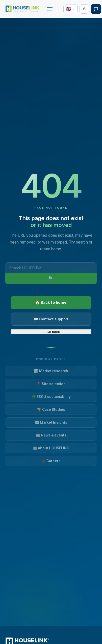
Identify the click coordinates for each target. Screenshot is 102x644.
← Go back (51, 332)
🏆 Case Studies (51, 410)
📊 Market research (51, 371)
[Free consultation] (96, 9)
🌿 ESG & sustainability (51, 397)
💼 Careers (51, 461)
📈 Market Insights (51, 422)
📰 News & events (51, 435)
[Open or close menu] (50, 9)
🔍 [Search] (51, 278)
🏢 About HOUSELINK (51, 448)
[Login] (84, 9)
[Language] (70, 9)
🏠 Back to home (51, 302)
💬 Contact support (51, 319)
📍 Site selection (51, 384)
